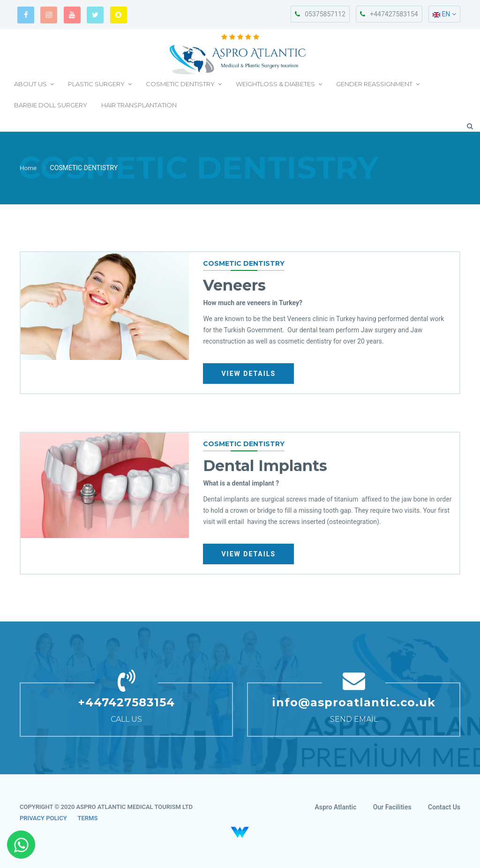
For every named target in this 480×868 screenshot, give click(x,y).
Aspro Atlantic (335, 807)
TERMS (88, 818)
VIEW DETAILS (250, 374)
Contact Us (444, 807)
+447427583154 (389, 14)
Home (29, 168)
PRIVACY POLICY (43, 818)
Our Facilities (392, 807)
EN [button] (444, 14)
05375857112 (320, 14)
